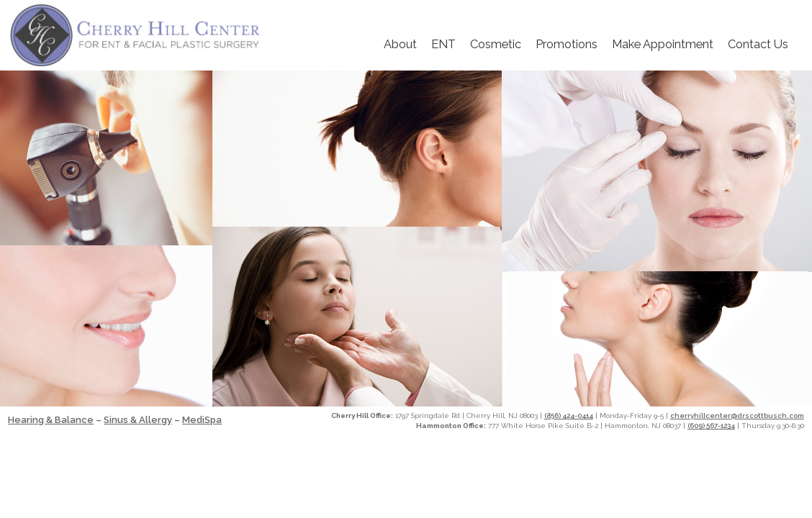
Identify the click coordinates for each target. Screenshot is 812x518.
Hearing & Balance (51, 420)
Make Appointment (663, 44)
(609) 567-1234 (711, 426)
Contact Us (758, 44)
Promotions (567, 44)
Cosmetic (496, 44)
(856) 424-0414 (569, 415)
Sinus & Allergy (138, 420)
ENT (443, 44)
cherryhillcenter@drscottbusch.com (737, 415)
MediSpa (202, 420)
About (400, 44)
